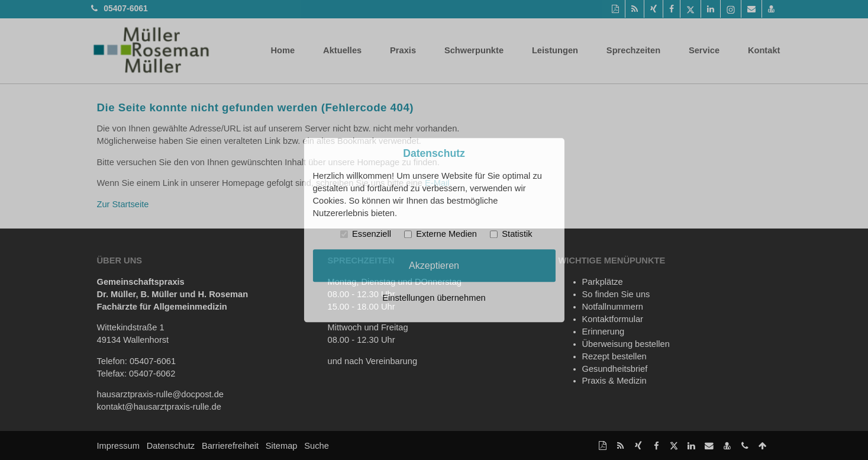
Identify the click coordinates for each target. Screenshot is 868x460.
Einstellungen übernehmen (434, 298)
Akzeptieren (434, 265)
